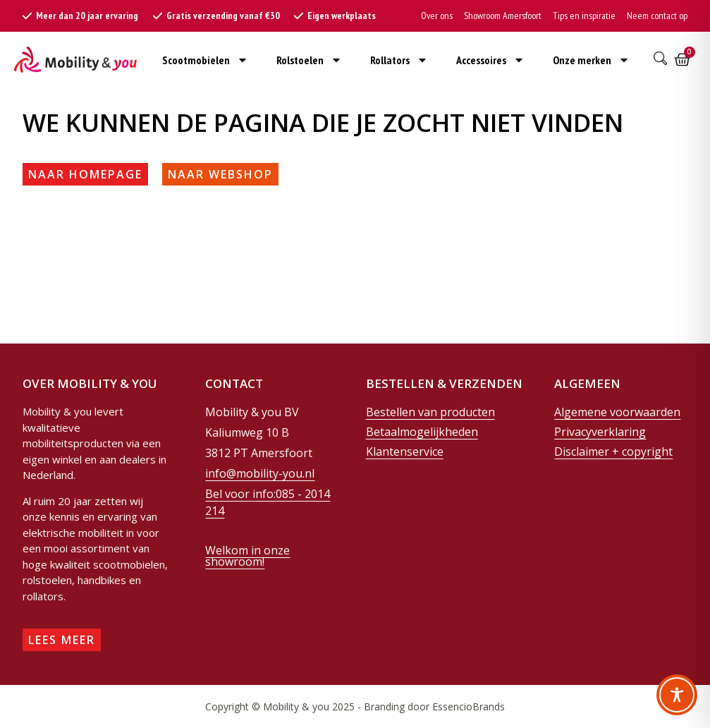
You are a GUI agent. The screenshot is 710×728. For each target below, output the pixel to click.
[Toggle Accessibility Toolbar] (677, 695)
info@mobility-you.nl (260, 473)
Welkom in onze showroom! (247, 556)
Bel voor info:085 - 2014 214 (268, 502)
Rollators (399, 60)
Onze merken (591, 60)
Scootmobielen (205, 60)
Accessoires (490, 60)
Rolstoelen (309, 60)
